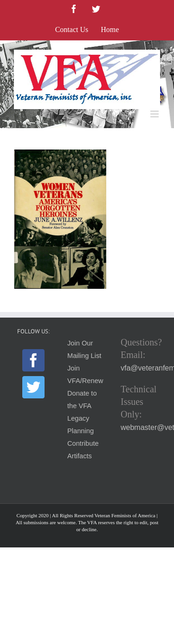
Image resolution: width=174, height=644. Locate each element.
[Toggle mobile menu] (155, 114)
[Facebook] (33, 360)
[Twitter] (33, 387)
